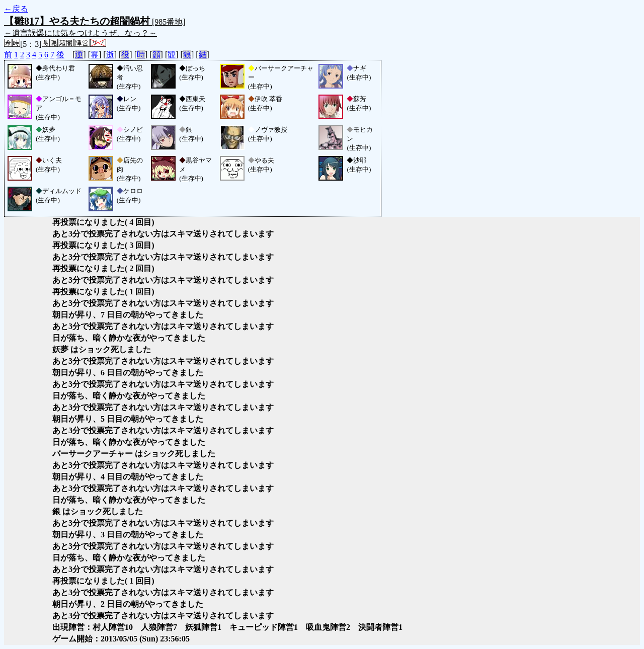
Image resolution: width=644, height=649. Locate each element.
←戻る (16, 9)
